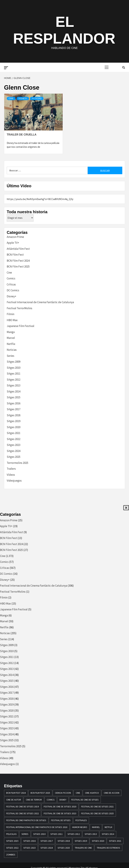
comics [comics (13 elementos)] (51, 800)
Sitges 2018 (14, 415)
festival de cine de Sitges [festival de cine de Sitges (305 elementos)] (85, 800)
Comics (11, 278)
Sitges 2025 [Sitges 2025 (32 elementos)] (64, 848)
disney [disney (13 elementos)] (63, 800)
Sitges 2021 (14, 433)
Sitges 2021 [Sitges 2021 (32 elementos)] (115, 841)
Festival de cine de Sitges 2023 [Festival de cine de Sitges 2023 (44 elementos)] (60, 813)
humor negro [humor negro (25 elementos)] (80, 827)
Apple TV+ (13, 243)
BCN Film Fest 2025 (18, 266)
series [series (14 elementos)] (25, 834)
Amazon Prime (15, 237)
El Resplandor (64, 29)
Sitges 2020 (14, 427)
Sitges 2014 (14, 391)
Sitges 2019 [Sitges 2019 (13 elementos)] (81, 841)
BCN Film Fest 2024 (18, 261)
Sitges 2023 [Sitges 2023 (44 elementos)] (29, 848)
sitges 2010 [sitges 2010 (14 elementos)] (39, 834)
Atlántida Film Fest (18, 249)
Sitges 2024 (14, 451)
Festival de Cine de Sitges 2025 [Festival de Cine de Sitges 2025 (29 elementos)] (97, 813)
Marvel (11, 338)
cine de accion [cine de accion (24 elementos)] (112, 793)
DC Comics (13, 290)
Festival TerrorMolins (19, 308)
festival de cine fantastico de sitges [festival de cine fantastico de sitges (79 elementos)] (26, 820)
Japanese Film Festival (20, 326)
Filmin (10, 314)
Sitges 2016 (14, 403)
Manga (11, 332)
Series (10, 356)
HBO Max (12, 320)
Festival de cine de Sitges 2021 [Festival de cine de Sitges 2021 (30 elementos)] (97, 807)
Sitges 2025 (14, 457)
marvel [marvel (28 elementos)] (96, 827)
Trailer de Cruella (22, 135)
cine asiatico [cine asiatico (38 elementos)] (92, 793)
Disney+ (23, 98)
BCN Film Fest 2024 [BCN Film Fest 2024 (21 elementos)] (16, 793)
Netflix (11, 344)
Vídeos (11, 475)
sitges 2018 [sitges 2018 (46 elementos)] (64, 841)
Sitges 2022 (14, 439)
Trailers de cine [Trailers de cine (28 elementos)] (83, 848)
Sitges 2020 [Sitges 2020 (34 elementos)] (98, 841)
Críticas (11, 284)
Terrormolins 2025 (17, 463)
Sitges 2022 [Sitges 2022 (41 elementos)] (12, 848)
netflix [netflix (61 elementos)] (108, 827)
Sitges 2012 (14, 380)
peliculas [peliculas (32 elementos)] (11, 834)
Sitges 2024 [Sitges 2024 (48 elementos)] (47, 848)
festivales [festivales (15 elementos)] (81, 820)
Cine (11, 98)
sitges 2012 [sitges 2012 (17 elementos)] (74, 834)
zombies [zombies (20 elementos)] (11, 855)
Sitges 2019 (14, 421)
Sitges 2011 (14, 374)
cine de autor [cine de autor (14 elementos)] (14, 800)
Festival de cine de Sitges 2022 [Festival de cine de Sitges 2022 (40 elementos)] (23, 813)
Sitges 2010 (14, 368)
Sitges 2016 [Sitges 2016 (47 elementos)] (29, 841)
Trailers (11, 469)
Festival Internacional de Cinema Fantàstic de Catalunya (40, 302)
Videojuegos (14, 481)
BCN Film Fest (15, 255)
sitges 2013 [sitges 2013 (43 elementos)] (91, 834)
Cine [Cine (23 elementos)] (78, 793)
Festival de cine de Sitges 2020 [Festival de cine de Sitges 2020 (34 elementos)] (60, 807)
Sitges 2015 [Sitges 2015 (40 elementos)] (12, 841)
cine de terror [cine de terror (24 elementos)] (34, 800)
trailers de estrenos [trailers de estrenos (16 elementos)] (108, 848)
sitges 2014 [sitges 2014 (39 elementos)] (108, 834)
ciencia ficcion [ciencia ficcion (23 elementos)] (63, 793)
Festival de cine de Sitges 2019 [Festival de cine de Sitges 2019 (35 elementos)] (23, 807)
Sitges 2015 (14, 397)
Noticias (37, 98)
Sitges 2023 (14, 445)
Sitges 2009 (14, 362)
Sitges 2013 (14, 385)
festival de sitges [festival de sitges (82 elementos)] (61, 820)
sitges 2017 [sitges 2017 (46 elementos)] (47, 841)
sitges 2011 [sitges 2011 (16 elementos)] (57, 834)
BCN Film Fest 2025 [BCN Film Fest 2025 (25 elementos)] (40, 793)
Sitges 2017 (14, 409)
